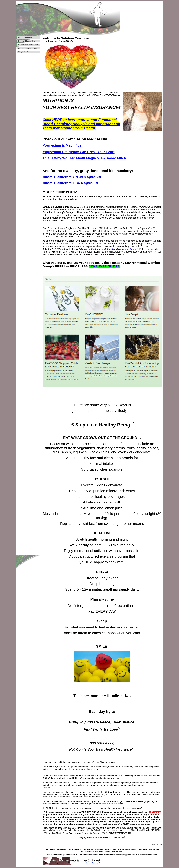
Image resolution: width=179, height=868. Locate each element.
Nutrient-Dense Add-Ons (27, 48)
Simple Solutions (25, 52)
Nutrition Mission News (27, 41)
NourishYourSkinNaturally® (29, 45)
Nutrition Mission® (25, 37)
